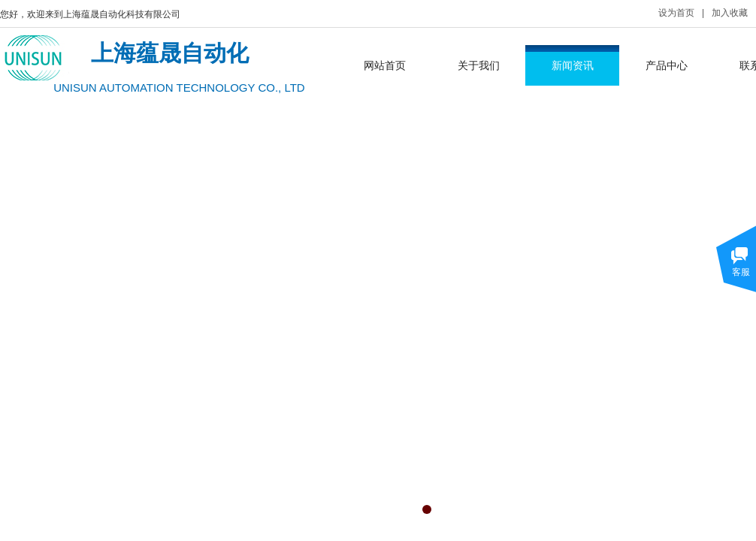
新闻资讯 (573, 65)
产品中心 (667, 65)
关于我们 (479, 65)
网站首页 (385, 65)
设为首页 (676, 13)
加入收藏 (730, 13)
